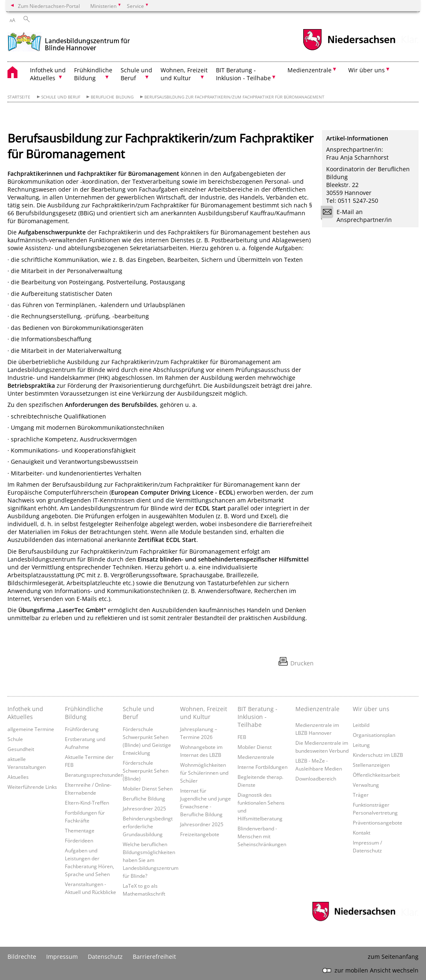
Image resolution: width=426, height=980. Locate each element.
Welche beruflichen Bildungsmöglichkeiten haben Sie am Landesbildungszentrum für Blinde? (151, 860)
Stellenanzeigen (371, 765)
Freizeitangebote (200, 834)
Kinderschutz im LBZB (378, 755)
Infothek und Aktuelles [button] (48, 74)
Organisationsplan (374, 735)
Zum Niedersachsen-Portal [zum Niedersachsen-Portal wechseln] (49, 6)
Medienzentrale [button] (310, 70)
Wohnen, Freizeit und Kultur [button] (184, 74)
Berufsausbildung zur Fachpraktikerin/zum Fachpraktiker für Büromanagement (234, 97)
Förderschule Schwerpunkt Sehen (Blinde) (146, 771)
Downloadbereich (316, 778)
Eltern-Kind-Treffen (87, 803)
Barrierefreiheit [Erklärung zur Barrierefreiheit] (154, 957)
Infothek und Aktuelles (25, 713)
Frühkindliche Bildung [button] (93, 74)
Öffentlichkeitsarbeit (376, 775)
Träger (361, 795)
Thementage (80, 830)
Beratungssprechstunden (94, 775)
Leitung (361, 745)
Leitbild (361, 725)
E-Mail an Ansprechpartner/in (359, 216)
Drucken (302, 663)
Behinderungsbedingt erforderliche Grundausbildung (148, 826)
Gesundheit (21, 749)
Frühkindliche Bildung (84, 713)
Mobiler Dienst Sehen (148, 788)
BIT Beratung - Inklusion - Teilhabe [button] (243, 74)
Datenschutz (105, 957)
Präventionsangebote (378, 822)
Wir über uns (371, 709)
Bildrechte (22, 957)
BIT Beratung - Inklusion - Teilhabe (258, 717)
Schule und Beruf (61, 97)
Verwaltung (366, 785)
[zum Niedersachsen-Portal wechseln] (349, 49)
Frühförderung (82, 729)
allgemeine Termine (31, 729)
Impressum (62, 957)
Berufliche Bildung (112, 97)
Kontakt (362, 832)
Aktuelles (18, 777)
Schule (15, 739)
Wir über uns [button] (367, 70)
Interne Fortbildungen (263, 767)
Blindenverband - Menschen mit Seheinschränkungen (262, 836)
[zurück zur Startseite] (69, 41)
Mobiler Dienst (255, 747)
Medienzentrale (256, 757)
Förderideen (79, 840)
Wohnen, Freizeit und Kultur (204, 713)
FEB (242, 737)
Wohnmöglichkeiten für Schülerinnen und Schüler (204, 773)
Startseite (19, 97)
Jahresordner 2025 (144, 808)
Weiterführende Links (32, 787)
